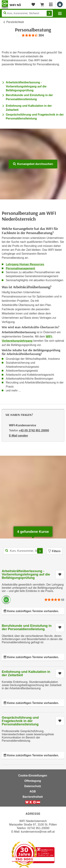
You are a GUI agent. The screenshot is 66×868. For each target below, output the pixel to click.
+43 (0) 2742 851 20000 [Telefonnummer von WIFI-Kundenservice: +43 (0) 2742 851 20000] (34, 430)
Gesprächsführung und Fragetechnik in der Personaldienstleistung (20, 721)
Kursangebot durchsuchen (33, 164)
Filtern (54, 551)
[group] (33, 35)
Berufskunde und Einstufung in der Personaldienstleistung (27, 627)
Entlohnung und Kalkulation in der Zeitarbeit (26, 673)
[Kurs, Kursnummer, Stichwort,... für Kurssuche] (24, 551)
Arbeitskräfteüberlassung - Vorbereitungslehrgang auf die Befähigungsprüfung (26, 86)
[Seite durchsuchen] (27, 13)
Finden (49, 13)
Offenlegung (33, 781)
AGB (33, 791)
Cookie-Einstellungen (33, 776)
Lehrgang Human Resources (25, 264)
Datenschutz (33, 786)
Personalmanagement (20, 268)
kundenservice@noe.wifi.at (38, 832)
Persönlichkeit (15, 22)
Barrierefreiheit (33, 797)
